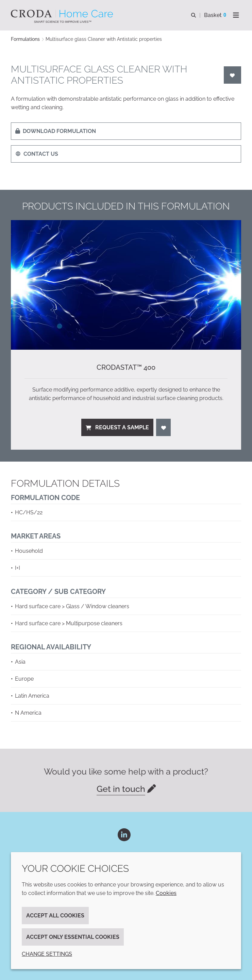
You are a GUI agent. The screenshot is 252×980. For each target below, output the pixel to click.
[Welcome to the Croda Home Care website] (63, 14)
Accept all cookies (55, 916)
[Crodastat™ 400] (126, 285)
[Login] (233, 75)
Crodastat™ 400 (126, 367)
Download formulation (56, 131)
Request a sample (117, 427)
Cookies (166, 893)
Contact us (37, 154)
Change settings (47, 954)
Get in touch (121, 789)
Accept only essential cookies (73, 937)
